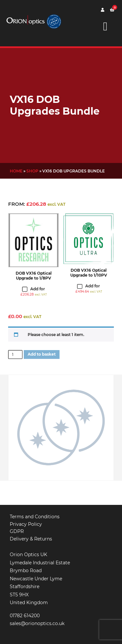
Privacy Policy (26, 524)
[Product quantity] (15, 355)
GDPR (17, 531)
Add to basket (42, 354)
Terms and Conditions (35, 517)
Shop (32, 171)
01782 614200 (25, 616)
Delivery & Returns (31, 539)
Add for (34, 291)
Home (16, 171)
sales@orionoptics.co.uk (37, 623)
